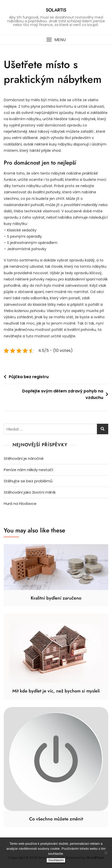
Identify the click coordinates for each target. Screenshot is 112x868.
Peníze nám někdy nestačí (28, 470)
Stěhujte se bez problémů (28, 481)
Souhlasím (56, 860)
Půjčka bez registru (29, 377)
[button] (56, 40)
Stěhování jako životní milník (30, 492)
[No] (106, 853)
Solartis (56, 10)
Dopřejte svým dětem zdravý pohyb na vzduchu (63, 394)
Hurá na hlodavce (20, 503)
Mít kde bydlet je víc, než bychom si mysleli (56, 691)
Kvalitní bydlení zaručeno (56, 598)
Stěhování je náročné (24, 458)
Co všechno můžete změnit (56, 819)
